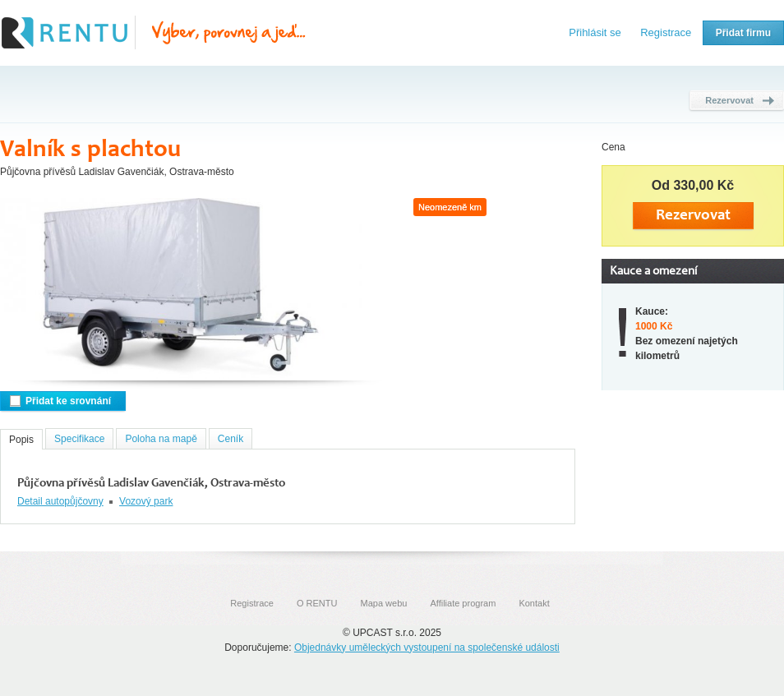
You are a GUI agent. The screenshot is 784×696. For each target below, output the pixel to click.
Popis (21, 440)
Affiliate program (463, 603)
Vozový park (146, 501)
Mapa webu (384, 603)
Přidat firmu (743, 33)
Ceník (231, 439)
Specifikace (79, 439)
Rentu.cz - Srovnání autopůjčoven (154, 33)
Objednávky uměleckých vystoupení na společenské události (427, 648)
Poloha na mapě (161, 439)
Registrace (666, 32)
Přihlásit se (595, 32)
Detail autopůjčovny (60, 501)
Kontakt (534, 603)
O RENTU (317, 603)
